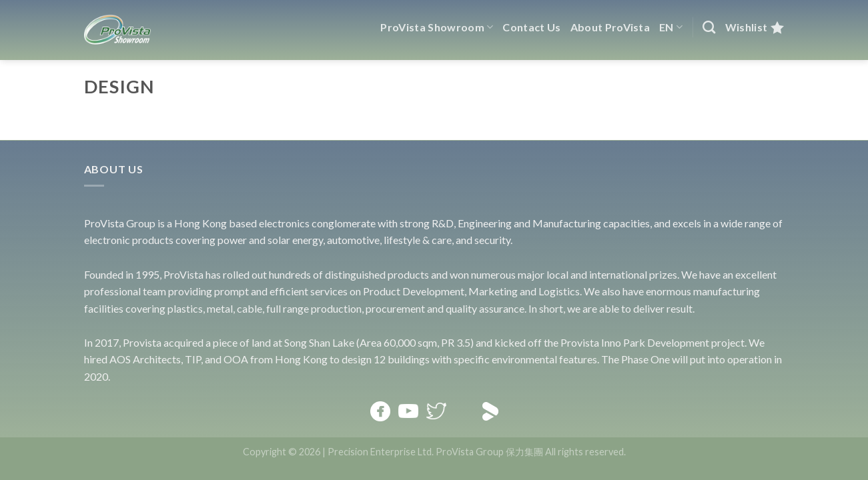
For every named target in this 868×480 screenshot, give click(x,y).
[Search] (709, 27)
